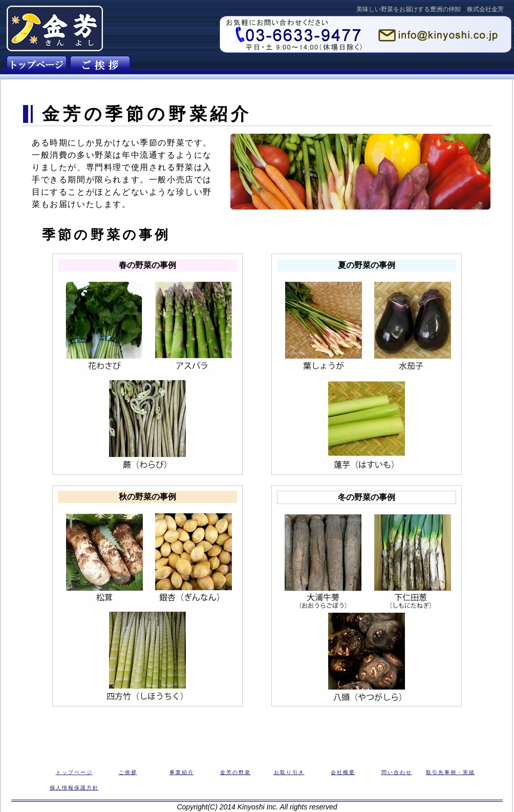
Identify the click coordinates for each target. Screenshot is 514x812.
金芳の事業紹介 (164, 66)
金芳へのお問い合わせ (417, 66)
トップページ (74, 772)
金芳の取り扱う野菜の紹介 (227, 66)
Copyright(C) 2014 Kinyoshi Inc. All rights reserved (257, 807)
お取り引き (289, 772)
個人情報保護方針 (74, 788)
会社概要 (343, 772)
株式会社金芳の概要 (354, 66)
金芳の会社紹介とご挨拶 (100, 66)
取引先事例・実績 (451, 772)
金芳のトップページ (37, 66)
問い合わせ (397, 772)
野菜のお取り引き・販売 (291, 66)
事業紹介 (182, 772)
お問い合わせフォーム (366, 34)
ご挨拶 (128, 772)
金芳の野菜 (235, 772)
